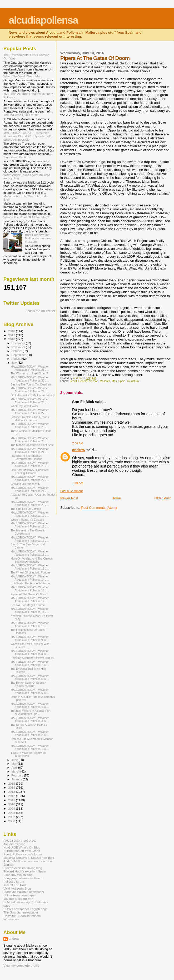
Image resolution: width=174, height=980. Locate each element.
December (19, 343)
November (19, 347)
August (17, 359)
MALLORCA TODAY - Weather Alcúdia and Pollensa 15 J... (30, 567)
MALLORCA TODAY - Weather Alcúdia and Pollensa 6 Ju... (30, 677)
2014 (12, 787)
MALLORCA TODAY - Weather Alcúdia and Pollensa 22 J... (30, 478)
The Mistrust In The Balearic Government (28, 532)
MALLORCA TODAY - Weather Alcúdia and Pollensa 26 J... (30, 425)
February (18, 775)
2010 (12, 804)
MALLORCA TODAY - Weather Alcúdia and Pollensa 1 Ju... (30, 747)
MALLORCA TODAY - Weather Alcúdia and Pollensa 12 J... (30, 600)
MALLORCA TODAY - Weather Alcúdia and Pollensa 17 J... (30, 539)
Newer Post (69, 498)
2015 (12, 783)
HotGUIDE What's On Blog (22, 847)
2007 (12, 817)
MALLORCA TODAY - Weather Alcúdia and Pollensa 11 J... (30, 610)
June (15, 760)
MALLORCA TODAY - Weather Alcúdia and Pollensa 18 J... (30, 525)
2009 (12, 808)
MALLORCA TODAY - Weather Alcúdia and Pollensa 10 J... (30, 624)
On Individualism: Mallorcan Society (33, 395)
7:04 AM (78, 443)
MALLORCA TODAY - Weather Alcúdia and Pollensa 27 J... (30, 412)
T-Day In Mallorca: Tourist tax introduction (29, 754)
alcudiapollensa (43, 20)
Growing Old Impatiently (25, 484)
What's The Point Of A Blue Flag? (26, 217)
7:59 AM (78, 483)
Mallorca (105, 381)
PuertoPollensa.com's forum (23, 854)
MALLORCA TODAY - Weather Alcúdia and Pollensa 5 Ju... (30, 691)
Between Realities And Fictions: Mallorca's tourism (30, 419)
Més (114, 381)
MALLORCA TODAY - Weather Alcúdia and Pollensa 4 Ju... (30, 705)
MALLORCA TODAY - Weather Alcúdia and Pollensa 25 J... (30, 440)
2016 (12, 339)
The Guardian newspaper (21, 912)
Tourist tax (133, 381)
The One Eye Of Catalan (26, 509)
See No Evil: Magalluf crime (28, 605)
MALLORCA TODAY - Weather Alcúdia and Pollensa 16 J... (30, 553)
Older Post (163, 498)
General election (88, 381)
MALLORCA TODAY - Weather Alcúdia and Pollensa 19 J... (30, 514)
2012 (12, 796)
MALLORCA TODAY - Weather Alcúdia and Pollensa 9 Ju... (30, 638)
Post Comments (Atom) (99, 508)
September (19, 355)
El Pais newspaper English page (26, 909)
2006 (12, 821)
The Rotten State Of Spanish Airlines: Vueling (28, 684)
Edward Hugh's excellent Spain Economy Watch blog (25, 873)
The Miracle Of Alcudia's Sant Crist (32, 445)
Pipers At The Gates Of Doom (29, 594)
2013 (12, 792)
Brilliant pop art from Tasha (22, 851)
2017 (12, 335)
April (15, 768)
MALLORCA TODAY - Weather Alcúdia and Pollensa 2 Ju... (30, 733)
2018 (12, 331)
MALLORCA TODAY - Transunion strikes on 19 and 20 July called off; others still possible (28, 136)
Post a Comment (71, 491)
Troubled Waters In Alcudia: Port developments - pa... (31, 712)
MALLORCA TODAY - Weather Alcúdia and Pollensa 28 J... (30, 401)
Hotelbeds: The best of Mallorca (30, 583)
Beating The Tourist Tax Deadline (31, 384)
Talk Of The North (16, 885)
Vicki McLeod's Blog (17, 888)
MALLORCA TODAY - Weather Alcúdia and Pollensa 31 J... (30, 368)
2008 (12, 813)
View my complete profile (21, 966)
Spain (122, 381)
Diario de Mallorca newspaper (24, 892)
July (15, 363)
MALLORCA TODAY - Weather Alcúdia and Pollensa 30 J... (30, 379)
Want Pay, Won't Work (24, 406)
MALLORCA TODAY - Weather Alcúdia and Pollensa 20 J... (30, 503)
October (17, 351)
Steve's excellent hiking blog (23, 868)
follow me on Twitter (41, 311)
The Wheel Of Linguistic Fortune (31, 572)
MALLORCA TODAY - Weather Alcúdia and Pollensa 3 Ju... (30, 719)
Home (116, 498)
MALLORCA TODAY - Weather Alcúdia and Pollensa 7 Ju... (30, 663)
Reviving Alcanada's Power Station (32, 658)
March (16, 771)
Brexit (73, 381)
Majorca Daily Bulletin (18, 899)
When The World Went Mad (22, 76)
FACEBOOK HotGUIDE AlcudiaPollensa (20, 842)
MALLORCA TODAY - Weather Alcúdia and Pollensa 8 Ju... (30, 652)
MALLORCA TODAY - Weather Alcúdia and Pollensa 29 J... (30, 390)
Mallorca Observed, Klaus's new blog (29, 858)
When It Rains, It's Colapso (27, 520)
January (17, 779)
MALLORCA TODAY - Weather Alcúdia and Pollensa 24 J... (30, 450)
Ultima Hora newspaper (19, 895)
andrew (79, 450)
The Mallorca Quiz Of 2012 (22, 115)
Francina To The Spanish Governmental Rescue (26, 457)
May (15, 764)
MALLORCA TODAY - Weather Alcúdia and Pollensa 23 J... (30, 464)
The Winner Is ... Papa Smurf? (29, 373)
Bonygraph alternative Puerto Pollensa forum (23, 880)
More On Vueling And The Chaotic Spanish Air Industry (32, 560)
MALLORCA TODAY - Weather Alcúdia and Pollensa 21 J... (30, 489)
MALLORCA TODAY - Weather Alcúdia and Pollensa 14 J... (30, 578)
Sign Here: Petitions (17, 157)
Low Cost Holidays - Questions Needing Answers (30, 471)
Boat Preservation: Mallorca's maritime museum (38, 238)
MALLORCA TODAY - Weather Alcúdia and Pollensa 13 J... (30, 589)
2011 (12, 800)
